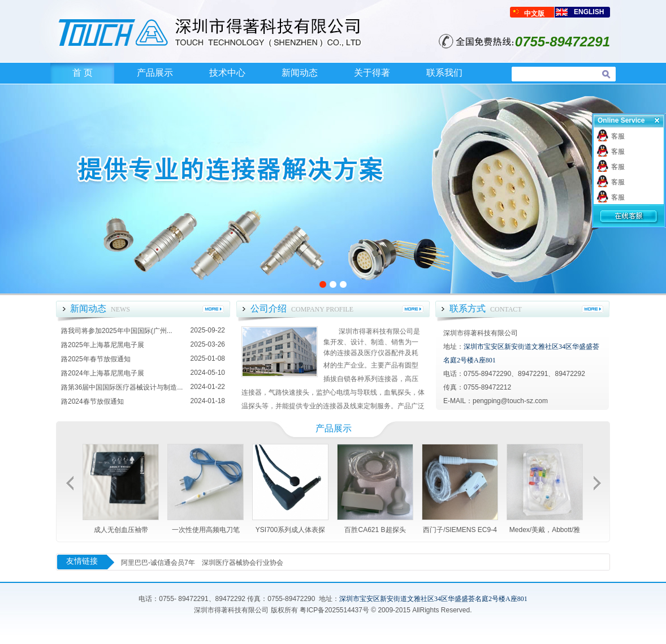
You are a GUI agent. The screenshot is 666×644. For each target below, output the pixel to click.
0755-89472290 (291, 599)
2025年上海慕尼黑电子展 (106, 345)
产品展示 (155, 73)
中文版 (534, 14)
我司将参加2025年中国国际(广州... (120, 331)
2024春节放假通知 (96, 401)
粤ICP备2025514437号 (334, 610)
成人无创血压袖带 (121, 530)
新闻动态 (300, 73)
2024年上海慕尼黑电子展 (106, 373)
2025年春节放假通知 (99, 359)
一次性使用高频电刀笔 (206, 530)
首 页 (83, 73)
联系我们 (444, 73)
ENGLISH (589, 12)
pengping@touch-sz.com (510, 401)
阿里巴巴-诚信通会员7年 (158, 563)
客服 (618, 136)
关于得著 (372, 73)
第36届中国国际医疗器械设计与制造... (125, 387)
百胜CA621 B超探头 (375, 530)
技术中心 (227, 73)
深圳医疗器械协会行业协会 (243, 563)
